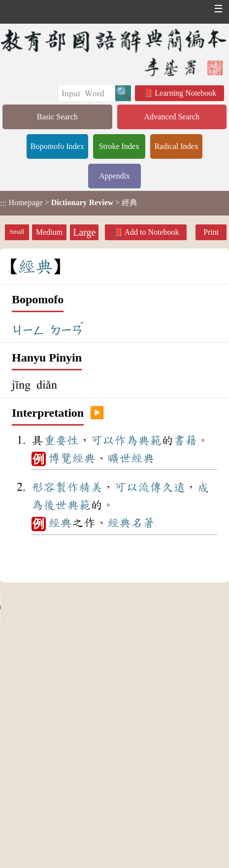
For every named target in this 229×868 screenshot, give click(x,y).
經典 (84, 458)
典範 (150, 440)
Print (211, 232)
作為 (126, 440)
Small (17, 232)
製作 (67, 487)
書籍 (185, 440)
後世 (55, 505)
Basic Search (57, 117)
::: (3, 203)
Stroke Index (119, 146)
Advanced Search (172, 117)
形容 (43, 487)
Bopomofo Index (57, 146)
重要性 (61, 440)
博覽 (60, 458)
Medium (49, 232)
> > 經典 (69, 203)
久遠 (173, 487)
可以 (102, 440)
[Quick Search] (87, 93)
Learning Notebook (185, 93)
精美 (91, 487)
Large (84, 232)
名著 (143, 523)
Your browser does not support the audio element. (74, 608)
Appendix (114, 176)
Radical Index (176, 146)
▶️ (97, 413)
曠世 (119, 458)
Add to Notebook (151, 232)
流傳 (150, 487)
